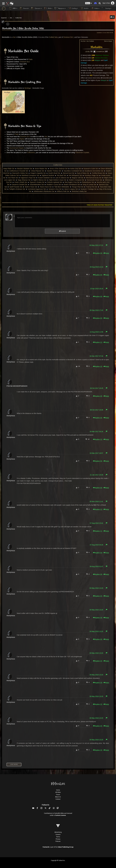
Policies (58, 841)
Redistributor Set (88, 182)
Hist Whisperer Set (75, 175)
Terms (58, 837)
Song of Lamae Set (89, 185)
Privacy (58, 839)
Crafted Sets (19, 18)
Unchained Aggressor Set (37, 189)
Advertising (58, 832)
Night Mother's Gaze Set (58, 180)
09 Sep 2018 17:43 (96, 310)
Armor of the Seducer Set (59, 169)
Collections (31, 152)
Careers (58, 834)
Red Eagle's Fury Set (72, 182)
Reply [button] (106, 253)
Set (14, 37)
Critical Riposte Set (37, 171)
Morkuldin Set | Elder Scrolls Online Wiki (23, 29)
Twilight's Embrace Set (17, 189)
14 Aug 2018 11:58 (96, 332)
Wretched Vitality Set (79, 191)
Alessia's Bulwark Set (25, 169)
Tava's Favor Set (46, 187)
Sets (11, 18)
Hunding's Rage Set (92, 175)
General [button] (24, 8)
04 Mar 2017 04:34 (96, 431)
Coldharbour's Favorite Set (19, 171)
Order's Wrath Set (21, 182)
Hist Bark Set (61, 175)
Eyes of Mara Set (83, 173)
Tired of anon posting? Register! (100, 205)
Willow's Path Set (63, 191)
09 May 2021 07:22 (96, 245)
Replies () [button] (98, 253)
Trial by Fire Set (92, 187)
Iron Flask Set (13, 178)
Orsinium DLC (68, 37)
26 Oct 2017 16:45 (97, 388)
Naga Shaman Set (24, 180)
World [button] (84, 8)
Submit (62, 231)
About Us (58, 797)
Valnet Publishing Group (66, 847)
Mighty (22, 139)
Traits (30, 59)
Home (58, 790)
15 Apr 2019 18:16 (97, 289)
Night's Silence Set (40, 180)
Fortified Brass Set (98, 173)
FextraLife (46, 847)
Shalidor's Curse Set (54, 185)
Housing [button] (107, 8)
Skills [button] (48, 8)
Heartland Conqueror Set (30, 175)
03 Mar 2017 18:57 (96, 453)
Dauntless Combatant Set (73, 171)
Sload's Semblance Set (72, 185)
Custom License (60, 815)
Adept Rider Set (9, 169)
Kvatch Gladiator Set (45, 178)
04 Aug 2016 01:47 (96, 566)
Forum (58, 795)
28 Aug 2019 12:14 (96, 267)
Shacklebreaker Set (37, 185)
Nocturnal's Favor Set (95, 180)
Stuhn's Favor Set (31, 187)
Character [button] (37, 8)
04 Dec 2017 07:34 (96, 356)
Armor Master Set (41, 169)
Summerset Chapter (17, 148)
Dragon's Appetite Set (38, 173)
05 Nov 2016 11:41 (96, 501)
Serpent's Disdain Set (20, 185)
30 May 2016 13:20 (96, 588)
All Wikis (58, 792)
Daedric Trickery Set (54, 171)
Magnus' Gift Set (78, 178)
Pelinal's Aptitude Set (55, 182)
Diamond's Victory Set (20, 173)
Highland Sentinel (48, 175)
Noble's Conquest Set (77, 180)
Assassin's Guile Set (91, 169)
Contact (58, 799)
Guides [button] (95, 8)
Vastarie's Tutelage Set (89, 189)
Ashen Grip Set (75, 169)
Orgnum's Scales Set (37, 182)
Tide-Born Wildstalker (62, 187)
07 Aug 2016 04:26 (96, 545)
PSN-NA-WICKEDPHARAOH (17, 386)
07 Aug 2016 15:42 (96, 523)
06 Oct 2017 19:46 (97, 410)
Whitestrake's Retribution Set (44, 191)
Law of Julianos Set (62, 178)
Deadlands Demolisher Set (94, 171)
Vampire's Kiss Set (55, 189)
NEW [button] (13, 8)
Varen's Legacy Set (71, 189)
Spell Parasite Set (16, 187)
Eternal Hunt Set (69, 173)
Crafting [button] (73, 8)
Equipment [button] (60, 8)
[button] (88, 3)
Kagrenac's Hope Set (28, 178)
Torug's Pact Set (78, 187)
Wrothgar (28, 88)
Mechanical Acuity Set (94, 178)
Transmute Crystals (82, 152)
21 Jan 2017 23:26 (97, 475)
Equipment (4, 18)
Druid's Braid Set (54, 173)
